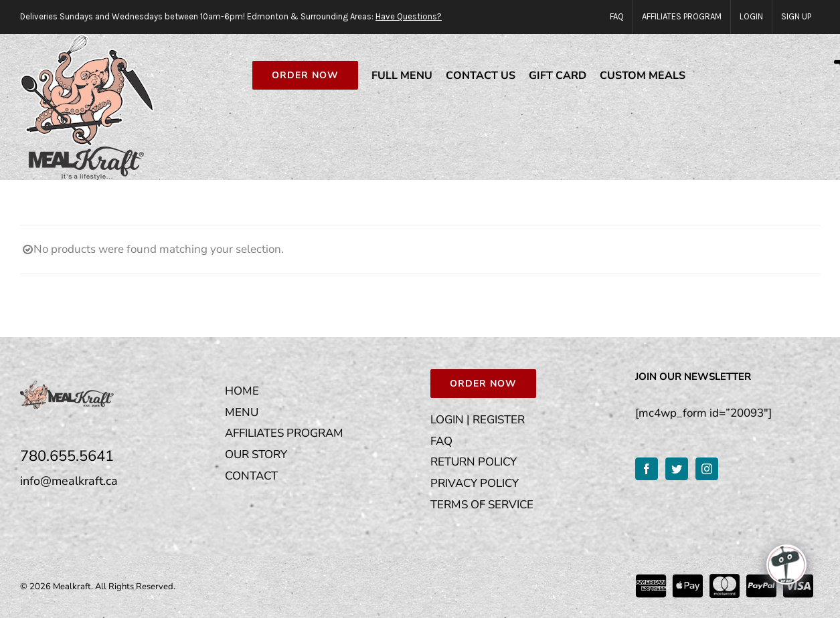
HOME (242, 391)
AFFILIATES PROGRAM (284, 433)
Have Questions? (409, 16)
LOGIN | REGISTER (478, 420)
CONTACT (251, 476)
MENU (242, 412)
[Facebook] (647, 469)
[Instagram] (707, 469)
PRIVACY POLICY (475, 483)
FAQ (441, 441)
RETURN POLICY (474, 462)
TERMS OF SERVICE (482, 505)
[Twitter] (677, 469)
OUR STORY (256, 454)
